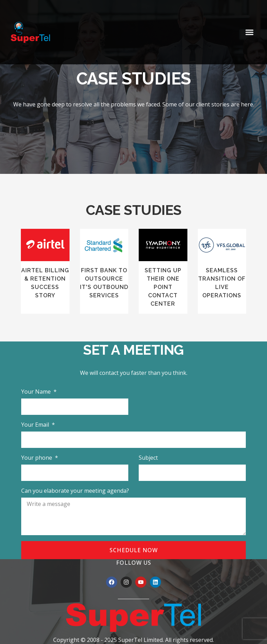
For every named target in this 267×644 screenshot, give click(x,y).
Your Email (36, 425)
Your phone (37, 458)
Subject (148, 458)
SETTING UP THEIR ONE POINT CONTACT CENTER (163, 287)
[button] (250, 32)
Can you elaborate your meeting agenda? (75, 491)
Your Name (37, 392)
